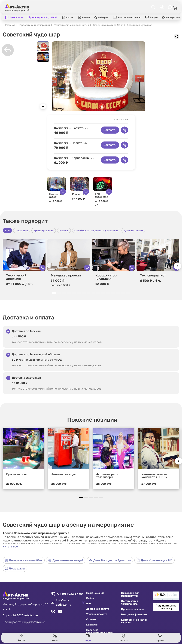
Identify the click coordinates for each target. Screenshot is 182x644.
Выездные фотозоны (134, 614)
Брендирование (44, 230)
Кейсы (90, 598)
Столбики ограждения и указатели (96, 230)
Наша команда (95, 593)
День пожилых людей (66, 560)
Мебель (64, 230)
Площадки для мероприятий (130, 594)
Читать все (10, 546)
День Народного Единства (110, 560)
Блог (89, 603)
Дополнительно (133, 230)
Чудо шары (15, 568)
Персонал (22, 230)
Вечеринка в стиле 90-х (23, 560)
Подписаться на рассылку (166, 607)
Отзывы (91, 619)
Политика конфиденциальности (100, 631)
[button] (43, 106)
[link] (166, 596)
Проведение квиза (133, 609)
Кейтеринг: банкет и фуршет (134, 621)
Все (7, 230)
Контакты (92, 625)
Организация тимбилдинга (130, 602)
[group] (99, 76)
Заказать (110, 130)
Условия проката (97, 614)
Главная (10, 25)
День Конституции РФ (154, 560)
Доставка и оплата (98, 609)
